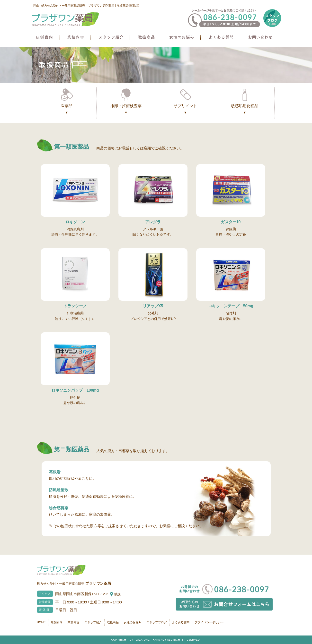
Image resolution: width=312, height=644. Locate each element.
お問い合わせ (259, 37)
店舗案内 (45, 37)
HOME (41, 622)
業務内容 (76, 37)
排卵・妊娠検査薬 (126, 110)
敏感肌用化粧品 (245, 110)
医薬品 (67, 110)
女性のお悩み (181, 37)
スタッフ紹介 (111, 37)
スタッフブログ (157, 622)
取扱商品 (146, 37)
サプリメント (185, 110)
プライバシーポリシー (209, 622)
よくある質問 (221, 37)
